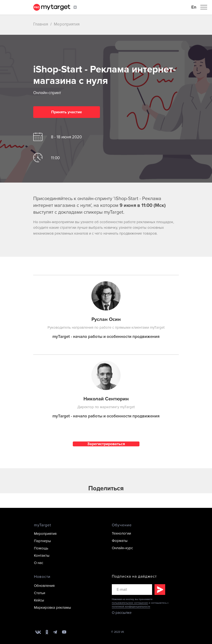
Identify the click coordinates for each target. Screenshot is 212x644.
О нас (39, 563)
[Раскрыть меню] (204, 7)
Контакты (42, 556)
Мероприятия (67, 24)
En (194, 7)
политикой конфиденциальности (131, 607)
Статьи (40, 593)
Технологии (121, 533)
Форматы (120, 541)
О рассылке (122, 613)
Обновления (44, 586)
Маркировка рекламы (53, 608)
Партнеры (42, 541)
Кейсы (39, 600)
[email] (132, 590)
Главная (41, 24)
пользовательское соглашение (130, 603)
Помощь (41, 548)
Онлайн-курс (122, 548)
